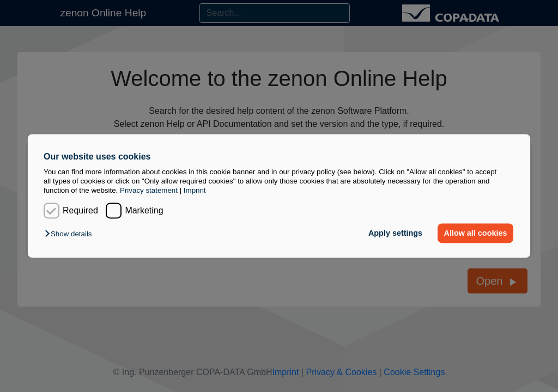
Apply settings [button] (395, 233)
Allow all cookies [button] (476, 233)
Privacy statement (149, 191)
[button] (71, 234)
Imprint (195, 191)
